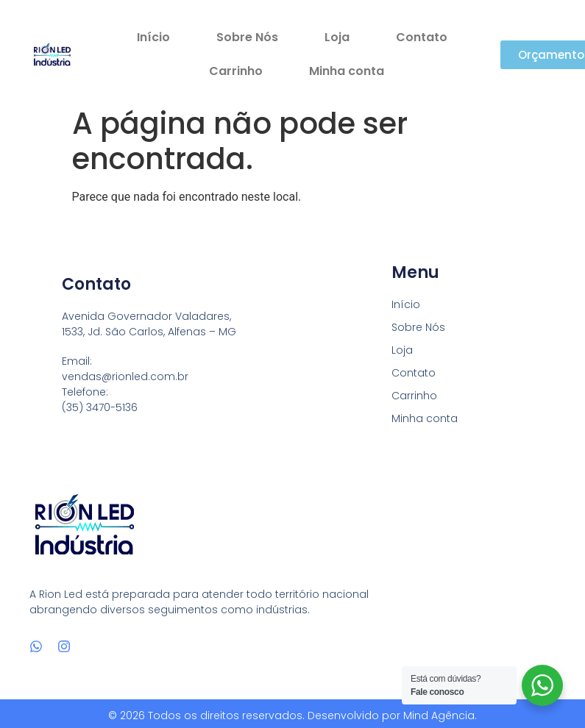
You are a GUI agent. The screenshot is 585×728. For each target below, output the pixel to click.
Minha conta (347, 71)
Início (153, 37)
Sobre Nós (247, 37)
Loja (337, 37)
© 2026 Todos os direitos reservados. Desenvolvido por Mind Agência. (292, 715)
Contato (422, 37)
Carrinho (236, 71)
